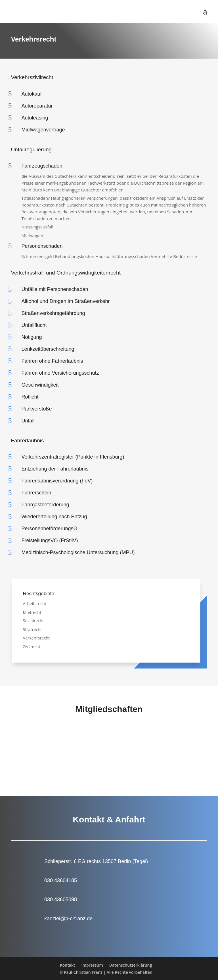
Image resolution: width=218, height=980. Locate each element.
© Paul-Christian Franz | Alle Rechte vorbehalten (106, 972)
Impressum (92, 965)
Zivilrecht (32, 646)
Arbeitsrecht (35, 604)
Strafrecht (33, 629)
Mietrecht (32, 612)
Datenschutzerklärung (131, 965)
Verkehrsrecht (36, 638)
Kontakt (68, 965)
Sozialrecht (33, 621)
